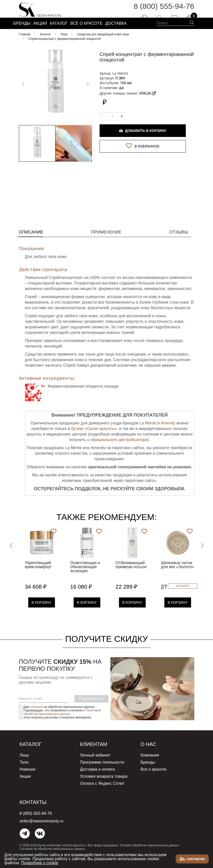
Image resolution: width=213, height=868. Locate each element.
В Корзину (41, 613)
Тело (24, 772)
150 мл (126, 95)
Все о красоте (154, 778)
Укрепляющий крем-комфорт (38, 575)
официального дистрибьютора (119, 450)
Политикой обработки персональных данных (62, 722)
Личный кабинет (95, 765)
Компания (150, 765)
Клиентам (97, 754)
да (121, 100)
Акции (25, 785)
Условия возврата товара (104, 785)
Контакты (36, 810)
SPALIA (148, 106)
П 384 (120, 90)
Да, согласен (192, 859)
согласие (37, 717)
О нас (150, 754)
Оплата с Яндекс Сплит (102, 791)
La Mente (148, 433)
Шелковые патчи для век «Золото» (178, 575)
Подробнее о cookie (40, 863)
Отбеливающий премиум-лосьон (131, 575)
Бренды (148, 772)
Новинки (28, 778)
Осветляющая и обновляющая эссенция (85, 577)
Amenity (168, 433)
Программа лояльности (102, 772)
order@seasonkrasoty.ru (42, 828)
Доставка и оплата (98, 778)
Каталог (33, 754)
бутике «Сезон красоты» (94, 439)
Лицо (24, 765)
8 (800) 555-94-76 (164, 10)
